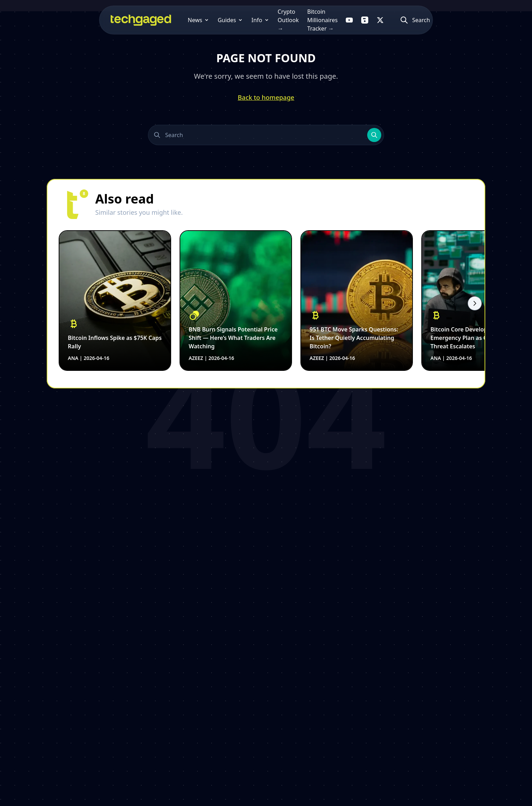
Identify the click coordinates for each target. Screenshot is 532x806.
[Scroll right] (475, 303)
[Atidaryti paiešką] (457, 20)
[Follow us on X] (417, 20)
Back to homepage (266, 97)
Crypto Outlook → (244, 20)
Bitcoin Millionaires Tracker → (314, 20)
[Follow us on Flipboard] (402, 20)
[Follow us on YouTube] (387, 20)
